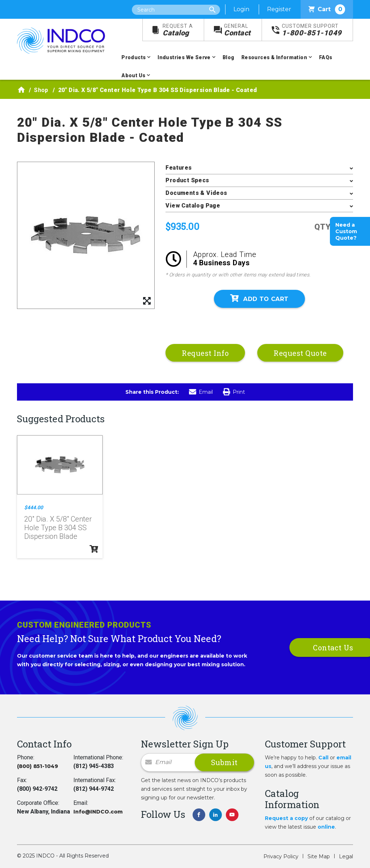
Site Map (319, 856)
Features (178, 168)
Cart (327, 9)
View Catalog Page (193, 206)
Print (234, 392)
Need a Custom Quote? (346, 231)
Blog (229, 57)
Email (201, 392)
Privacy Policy (281, 856)
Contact (237, 30)
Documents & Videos (196, 193)
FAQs (326, 57)
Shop (41, 90)
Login (241, 9)
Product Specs (187, 180)
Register (279, 9)
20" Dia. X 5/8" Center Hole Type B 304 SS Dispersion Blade (58, 528)
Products (134, 57)
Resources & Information (274, 57)
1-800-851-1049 (312, 30)
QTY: (324, 227)
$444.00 (34, 507)
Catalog (178, 30)
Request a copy (286, 818)
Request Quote (300, 353)
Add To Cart (259, 298)
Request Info (205, 353)
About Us (133, 75)
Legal (346, 856)
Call (323, 758)
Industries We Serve (184, 57)
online (326, 827)
